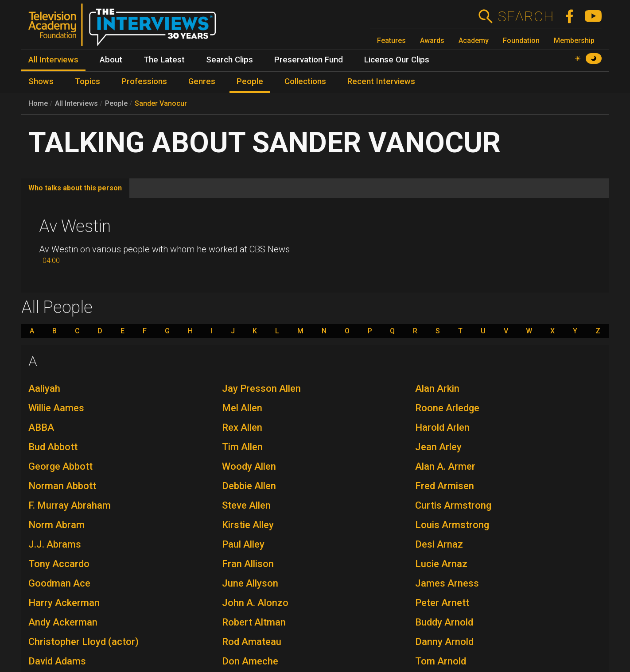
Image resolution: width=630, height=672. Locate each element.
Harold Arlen (442, 427)
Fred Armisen (445, 486)
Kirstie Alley (248, 525)
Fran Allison (248, 564)
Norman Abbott (62, 486)
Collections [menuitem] (305, 81)
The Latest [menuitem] (164, 60)
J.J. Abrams (55, 544)
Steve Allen (246, 505)
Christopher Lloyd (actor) (84, 642)
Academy (474, 41)
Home (38, 103)
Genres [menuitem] (202, 81)
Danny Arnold (444, 642)
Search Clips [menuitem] (229, 60)
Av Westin (75, 226)
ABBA (41, 427)
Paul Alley (243, 544)
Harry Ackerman (64, 603)
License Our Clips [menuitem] (397, 60)
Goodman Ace (59, 583)
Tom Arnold (441, 661)
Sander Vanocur (161, 103)
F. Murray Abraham (70, 505)
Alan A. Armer (445, 466)
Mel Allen (242, 408)
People (116, 103)
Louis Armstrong (452, 525)
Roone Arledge (447, 408)
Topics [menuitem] (87, 81)
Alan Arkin (437, 388)
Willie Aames (56, 408)
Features (391, 41)
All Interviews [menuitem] (53, 60)
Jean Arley (438, 447)
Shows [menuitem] (41, 81)
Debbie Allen (249, 486)
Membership (574, 41)
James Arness (447, 583)
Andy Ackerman (63, 622)
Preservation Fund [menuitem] (309, 60)
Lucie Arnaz (441, 564)
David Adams (57, 661)
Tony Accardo (59, 564)
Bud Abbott (53, 447)
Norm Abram (56, 525)
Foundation (521, 41)
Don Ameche (250, 661)
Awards (432, 41)
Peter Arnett (442, 603)
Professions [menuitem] (144, 81)
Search (526, 16)
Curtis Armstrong (453, 505)
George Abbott (60, 466)
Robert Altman (254, 622)
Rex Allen (242, 427)
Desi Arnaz (439, 544)
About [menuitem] (111, 60)
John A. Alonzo (255, 603)
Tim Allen (242, 447)
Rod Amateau (252, 642)
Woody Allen (249, 466)
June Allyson (250, 583)
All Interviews (76, 103)
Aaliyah (44, 388)
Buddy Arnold (444, 622)
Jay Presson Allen (261, 388)
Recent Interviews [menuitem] (381, 81)
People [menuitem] (250, 81)
